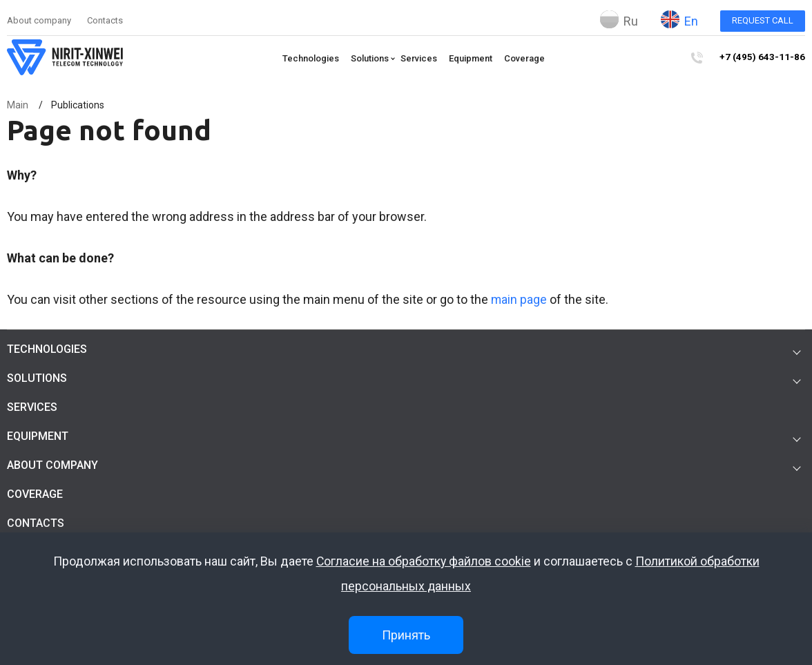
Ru (619, 19)
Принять (406, 635)
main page (519, 299)
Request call (763, 20)
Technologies (315, 58)
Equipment (475, 58)
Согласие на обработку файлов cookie (424, 562)
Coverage (529, 58)
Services (423, 58)
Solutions (374, 58)
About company (39, 20)
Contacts (105, 20)
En (679, 19)
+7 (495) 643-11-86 (766, 58)
